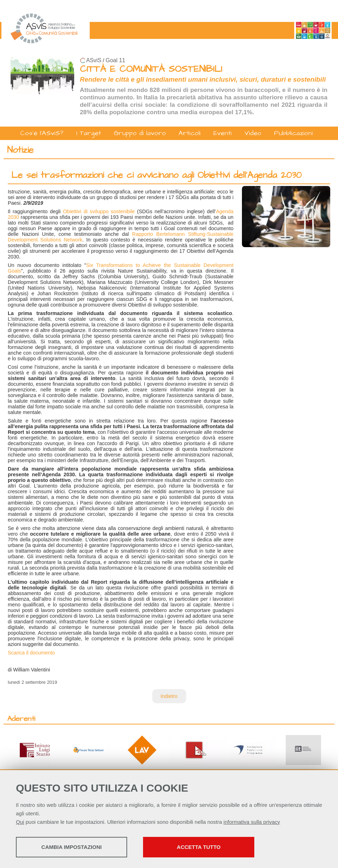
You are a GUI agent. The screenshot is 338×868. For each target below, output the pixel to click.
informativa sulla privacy (252, 822)
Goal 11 (115, 60)
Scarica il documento (31, 653)
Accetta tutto (199, 847)
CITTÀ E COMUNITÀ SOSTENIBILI (151, 69)
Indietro (169, 696)
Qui (20, 822)
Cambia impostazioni (72, 847)
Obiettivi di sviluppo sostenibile (99, 211)
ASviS (94, 60)
